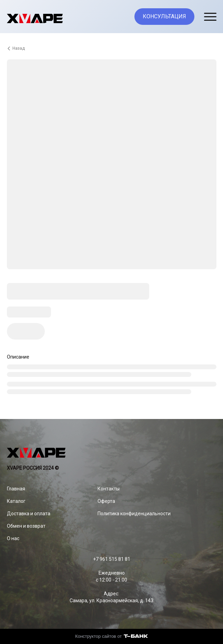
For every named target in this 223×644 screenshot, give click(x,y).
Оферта (106, 501)
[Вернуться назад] (112, 48)
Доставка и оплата (29, 514)
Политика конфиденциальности (134, 514)
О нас (13, 538)
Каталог (16, 501)
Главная (16, 489)
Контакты (109, 489)
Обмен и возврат (26, 526)
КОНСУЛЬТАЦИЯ (164, 16)
